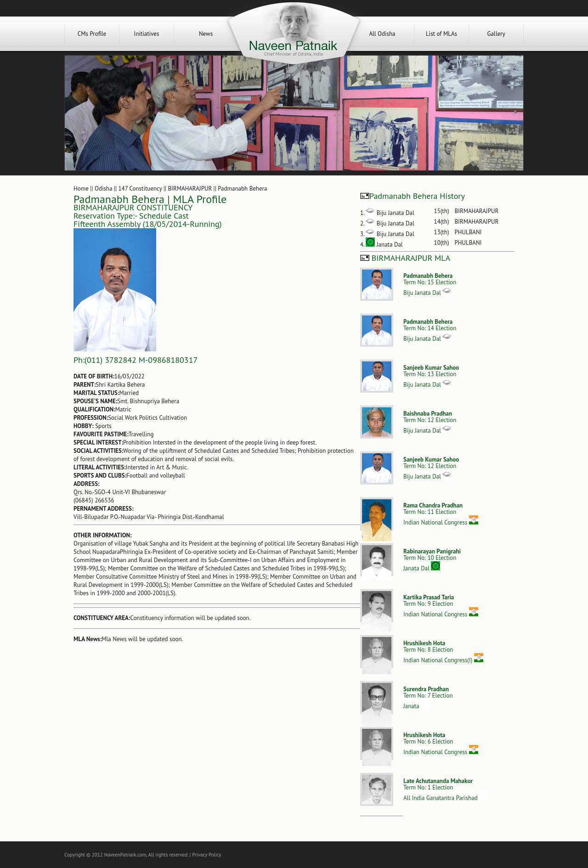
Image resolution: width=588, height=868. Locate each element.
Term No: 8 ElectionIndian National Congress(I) (443, 652)
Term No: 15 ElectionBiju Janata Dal (430, 284)
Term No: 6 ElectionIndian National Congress (441, 744)
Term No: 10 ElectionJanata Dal (432, 560)
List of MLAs (441, 34)
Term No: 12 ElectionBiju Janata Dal (430, 422)
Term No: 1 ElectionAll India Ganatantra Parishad (446, 789)
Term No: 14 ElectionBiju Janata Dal (430, 330)
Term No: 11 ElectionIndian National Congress (441, 514)
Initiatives (147, 34)
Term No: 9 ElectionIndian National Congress (441, 606)
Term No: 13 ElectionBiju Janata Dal (431, 376)
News (206, 34)
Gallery (496, 34)
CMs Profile (92, 34)
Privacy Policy (206, 855)
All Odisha (382, 34)
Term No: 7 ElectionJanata (428, 698)
